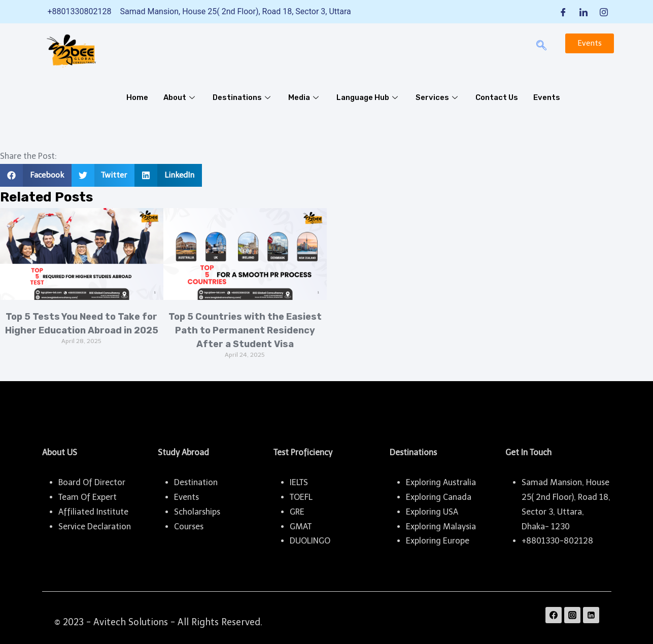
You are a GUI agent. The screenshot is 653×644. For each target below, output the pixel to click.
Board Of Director (92, 482)
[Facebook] (563, 12)
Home (137, 97)
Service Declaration (95, 527)
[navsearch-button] (541, 46)
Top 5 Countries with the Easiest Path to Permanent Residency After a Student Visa (245, 330)
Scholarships (197, 512)
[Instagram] (604, 12)
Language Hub (369, 97)
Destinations (243, 97)
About (180, 97)
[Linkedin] (591, 615)
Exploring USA (432, 512)
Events (548, 97)
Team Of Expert (88, 497)
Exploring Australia (441, 482)
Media (305, 97)
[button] (36, 175)
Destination (196, 482)
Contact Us (498, 97)
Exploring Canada (439, 497)
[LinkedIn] (583, 12)
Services (439, 97)
